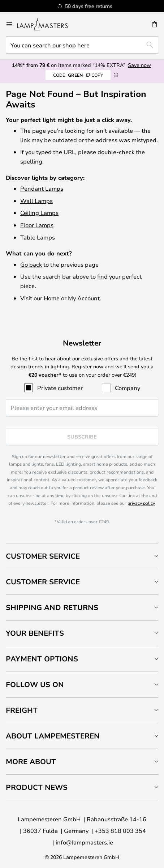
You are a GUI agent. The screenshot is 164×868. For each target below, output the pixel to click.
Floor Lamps (37, 225)
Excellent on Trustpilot (97, 6)
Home (52, 298)
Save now (139, 65)
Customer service (43, 582)
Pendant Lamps (42, 188)
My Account (84, 298)
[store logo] (47, 24)
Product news (37, 787)
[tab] (82, 556)
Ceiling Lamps (39, 213)
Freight (22, 710)
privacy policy (141, 503)
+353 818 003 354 (120, 831)
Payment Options (42, 659)
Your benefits (35, 633)
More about (31, 761)
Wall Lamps (36, 201)
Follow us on (35, 684)
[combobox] (82, 45)
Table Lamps (38, 237)
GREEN (78, 75)
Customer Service (43, 556)
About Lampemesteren (53, 736)
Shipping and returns (52, 607)
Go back (31, 264)
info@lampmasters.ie (84, 842)
